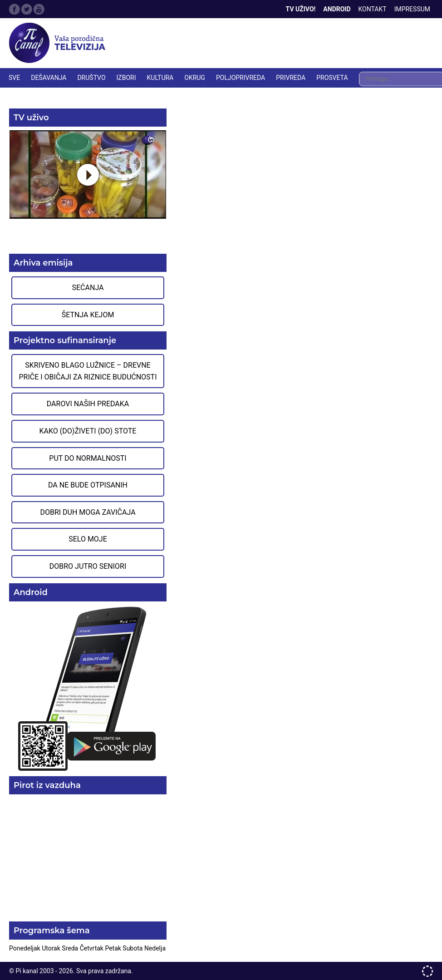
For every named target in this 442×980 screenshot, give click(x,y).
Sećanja (88, 288)
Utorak (52, 948)
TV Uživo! (301, 9)
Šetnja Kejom (88, 315)
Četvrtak (93, 948)
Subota (133, 948)
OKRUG (195, 78)
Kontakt (373, 9)
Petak (114, 948)
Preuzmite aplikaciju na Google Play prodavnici (88, 688)
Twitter (27, 9)
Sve (14, 78)
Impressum (412, 9)
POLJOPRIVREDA (241, 78)
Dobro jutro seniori (88, 566)
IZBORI (126, 78)
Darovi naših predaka (88, 404)
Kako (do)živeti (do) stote (88, 431)
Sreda (71, 948)
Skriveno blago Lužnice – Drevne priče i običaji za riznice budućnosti (88, 371)
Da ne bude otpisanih (88, 485)
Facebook (15, 9)
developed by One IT (427, 971)
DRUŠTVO (91, 78)
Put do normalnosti (88, 458)
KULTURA (160, 78)
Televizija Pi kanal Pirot (59, 43)
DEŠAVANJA (49, 78)
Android (337, 9)
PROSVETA (332, 78)
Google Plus (39, 9)
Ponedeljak (25, 948)
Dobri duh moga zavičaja (88, 512)
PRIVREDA (291, 78)
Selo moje (88, 539)
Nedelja (155, 948)
